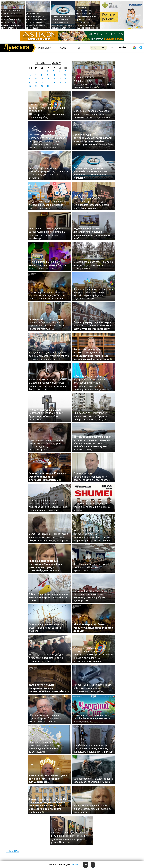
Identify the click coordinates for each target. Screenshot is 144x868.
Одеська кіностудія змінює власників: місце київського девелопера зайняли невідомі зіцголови (62, 22)
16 (48, 79)
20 (30, 82)
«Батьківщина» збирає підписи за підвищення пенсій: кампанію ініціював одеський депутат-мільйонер (47, 233)
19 (65, 79)
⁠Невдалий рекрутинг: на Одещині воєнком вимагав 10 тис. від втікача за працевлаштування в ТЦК (49, 356)
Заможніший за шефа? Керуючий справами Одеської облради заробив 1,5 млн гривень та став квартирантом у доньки (48, 324)
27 (30, 86)
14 (36, 79)
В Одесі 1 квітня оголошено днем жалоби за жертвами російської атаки (49, 597)
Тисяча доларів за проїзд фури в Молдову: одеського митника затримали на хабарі (46, 658)
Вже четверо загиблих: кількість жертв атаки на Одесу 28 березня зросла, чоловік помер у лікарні (48, 295)
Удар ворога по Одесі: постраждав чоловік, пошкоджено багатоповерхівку (49, 688)
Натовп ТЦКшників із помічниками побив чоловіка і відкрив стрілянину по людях (93, 688)
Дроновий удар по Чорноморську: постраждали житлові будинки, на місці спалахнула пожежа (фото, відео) (37, 21)
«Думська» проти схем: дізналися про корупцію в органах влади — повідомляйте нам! (93, 233)
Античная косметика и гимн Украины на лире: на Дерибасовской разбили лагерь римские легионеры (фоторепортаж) (11, 19)
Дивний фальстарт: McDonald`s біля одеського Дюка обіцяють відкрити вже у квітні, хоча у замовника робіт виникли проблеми (47, 806)
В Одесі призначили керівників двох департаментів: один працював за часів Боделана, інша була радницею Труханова (48, 505)
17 (54, 79)
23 (48, 82)
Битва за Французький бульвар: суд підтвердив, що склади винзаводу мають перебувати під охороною (91, 596)
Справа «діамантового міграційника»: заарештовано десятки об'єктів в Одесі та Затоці (93, 477)
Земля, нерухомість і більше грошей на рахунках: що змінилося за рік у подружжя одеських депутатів (49, 173)
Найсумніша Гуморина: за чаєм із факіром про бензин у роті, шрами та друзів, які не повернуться (47, 445)
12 (65, 75)
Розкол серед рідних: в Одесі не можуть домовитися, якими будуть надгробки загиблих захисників (46, 415)
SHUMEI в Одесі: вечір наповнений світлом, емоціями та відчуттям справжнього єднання (93, 505)
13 (30, 79)
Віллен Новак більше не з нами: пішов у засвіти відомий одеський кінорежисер (92, 809)
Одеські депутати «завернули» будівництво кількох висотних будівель (46, 628)
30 (48, 86)
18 (59, 79)
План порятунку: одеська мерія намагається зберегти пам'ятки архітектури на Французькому (92, 326)
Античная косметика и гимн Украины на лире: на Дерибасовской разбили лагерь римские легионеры (93, 82)
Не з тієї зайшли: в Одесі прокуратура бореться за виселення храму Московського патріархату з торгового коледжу (93, 535)
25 (59, 82)
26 (65, 82)
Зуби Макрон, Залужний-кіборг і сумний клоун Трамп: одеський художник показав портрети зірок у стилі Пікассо (70, 837)
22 (42, 82)
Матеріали (45, 48)
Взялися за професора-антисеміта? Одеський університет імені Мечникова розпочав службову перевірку (93, 354)
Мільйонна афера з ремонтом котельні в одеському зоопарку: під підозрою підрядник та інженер (93, 748)
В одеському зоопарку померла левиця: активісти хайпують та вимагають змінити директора (92, 114)
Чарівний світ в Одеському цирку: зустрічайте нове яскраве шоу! (92, 718)
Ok (85, 865)
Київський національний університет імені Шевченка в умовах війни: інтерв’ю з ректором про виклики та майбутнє (91, 383)
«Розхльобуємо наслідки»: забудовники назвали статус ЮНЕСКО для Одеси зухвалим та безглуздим (46, 747)
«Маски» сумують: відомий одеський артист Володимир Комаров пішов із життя (45, 718)
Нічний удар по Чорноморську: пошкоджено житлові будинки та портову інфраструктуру (91, 416)
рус (112, 47)
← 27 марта (12, 851)
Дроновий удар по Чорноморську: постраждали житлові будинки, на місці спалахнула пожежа (93, 141)
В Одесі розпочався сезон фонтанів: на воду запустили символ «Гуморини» (93, 265)
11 (59, 75)
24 (54, 82)
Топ (78, 48)
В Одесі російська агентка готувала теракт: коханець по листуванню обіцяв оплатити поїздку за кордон (49, 537)
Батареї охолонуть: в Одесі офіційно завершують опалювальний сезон (93, 780)
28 (36, 86)
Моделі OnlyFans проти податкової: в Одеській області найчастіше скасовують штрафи (49, 205)
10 (54, 75)
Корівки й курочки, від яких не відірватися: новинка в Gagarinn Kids (49, 265)
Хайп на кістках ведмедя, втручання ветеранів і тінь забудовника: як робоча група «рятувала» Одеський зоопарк (93, 294)
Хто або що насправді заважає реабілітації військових (90, 567)
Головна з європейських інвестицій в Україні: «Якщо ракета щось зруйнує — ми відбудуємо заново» (46, 566)
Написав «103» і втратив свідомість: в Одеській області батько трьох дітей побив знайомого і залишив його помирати (49, 384)
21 (36, 82)
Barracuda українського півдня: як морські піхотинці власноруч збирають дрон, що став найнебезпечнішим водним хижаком (92, 443)
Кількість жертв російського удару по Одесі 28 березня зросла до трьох (93, 628)
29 (42, 86)
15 (42, 79)
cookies (76, 865)
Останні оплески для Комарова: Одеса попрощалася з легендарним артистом (48, 477)
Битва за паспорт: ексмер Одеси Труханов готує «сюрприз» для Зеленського (48, 779)
